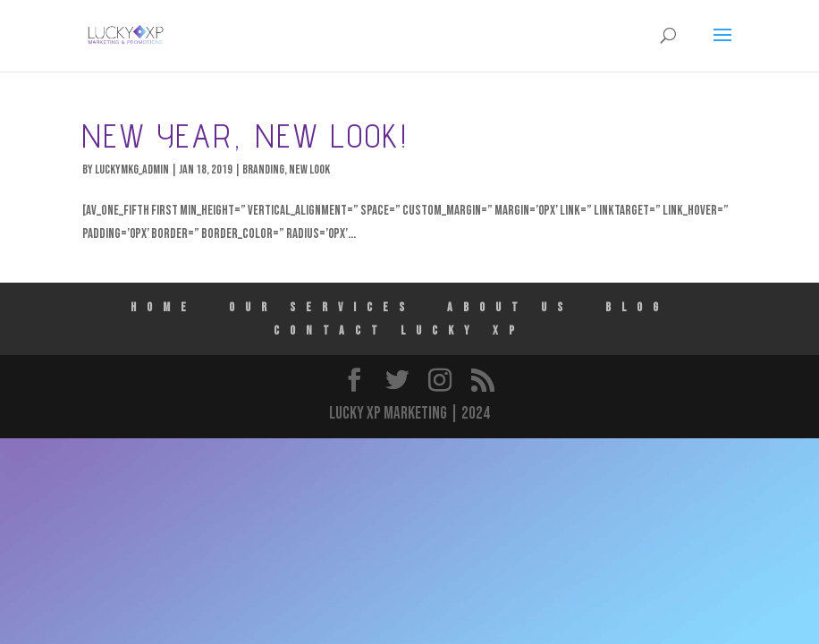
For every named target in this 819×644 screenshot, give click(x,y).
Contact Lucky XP (399, 330)
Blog (637, 307)
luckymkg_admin (132, 169)
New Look (309, 169)
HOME (164, 307)
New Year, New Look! (245, 136)
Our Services (322, 307)
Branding (263, 169)
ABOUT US (510, 307)
